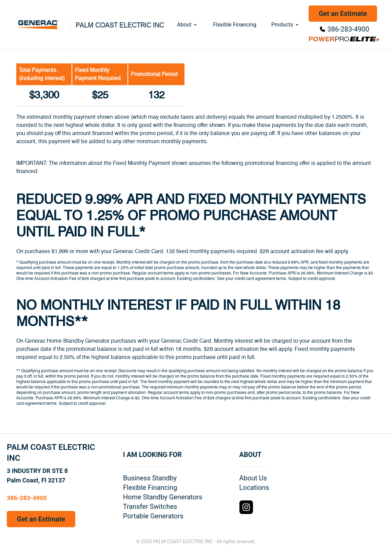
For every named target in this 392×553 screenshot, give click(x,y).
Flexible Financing (235, 25)
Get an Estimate (343, 14)
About (188, 25)
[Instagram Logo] (246, 507)
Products (286, 25)
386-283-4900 (348, 29)
